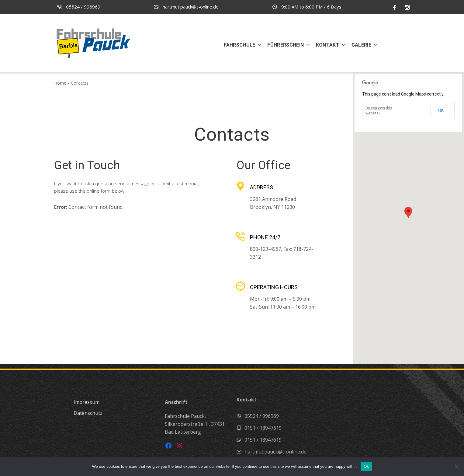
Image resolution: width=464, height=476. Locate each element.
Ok (366, 466)
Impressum (87, 402)
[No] (456, 467)
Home (60, 83)
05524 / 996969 (79, 7)
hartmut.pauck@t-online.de (186, 7)
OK (441, 110)
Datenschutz (88, 413)
